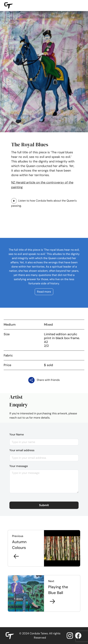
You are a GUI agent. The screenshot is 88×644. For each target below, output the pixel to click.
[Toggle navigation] (81, 6)
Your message (19, 466)
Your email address (22, 450)
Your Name (17, 434)
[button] (44, 505)
